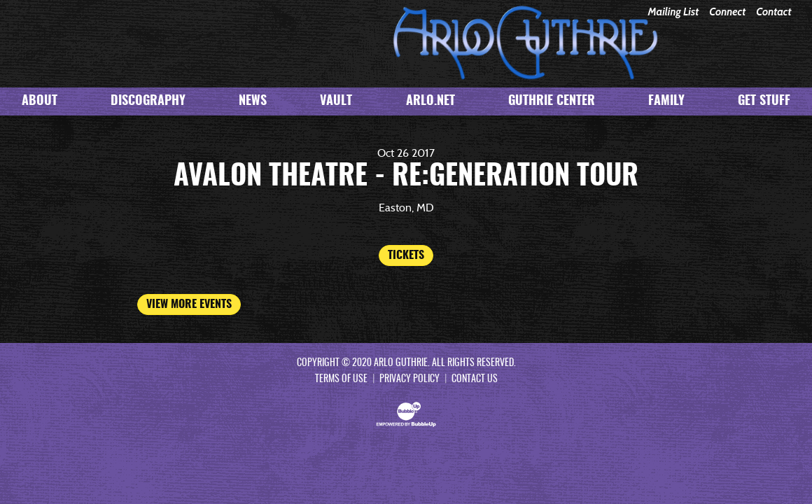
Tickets (406, 255)
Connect (727, 12)
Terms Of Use (341, 379)
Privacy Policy (409, 379)
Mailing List (673, 12)
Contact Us (475, 379)
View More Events (189, 304)
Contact (773, 12)
